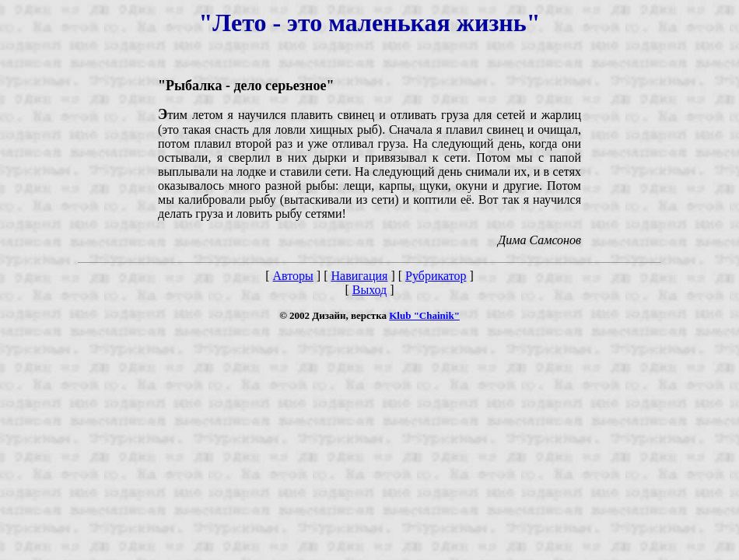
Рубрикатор (436, 276)
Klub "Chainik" (424, 315)
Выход (370, 290)
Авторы (293, 276)
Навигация (359, 276)
